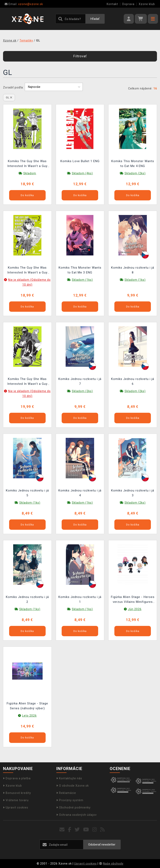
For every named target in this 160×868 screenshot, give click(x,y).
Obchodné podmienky (74, 807)
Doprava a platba (17, 778)
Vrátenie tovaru (16, 800)
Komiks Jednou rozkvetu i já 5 (27, 493)
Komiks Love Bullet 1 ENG (80, 161)
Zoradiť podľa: (13, 87)
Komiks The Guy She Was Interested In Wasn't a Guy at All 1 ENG (27, 382)
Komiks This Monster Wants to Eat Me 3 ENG (80, 270)
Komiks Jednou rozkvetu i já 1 (80, 599)
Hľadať (95, 19)
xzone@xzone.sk (24, 4)
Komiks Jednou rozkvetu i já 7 (80, 381)
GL (9, 97)
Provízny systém (70, 800)
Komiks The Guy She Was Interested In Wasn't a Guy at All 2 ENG (27, 271)
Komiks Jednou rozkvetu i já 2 (27, 599)
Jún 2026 (135, 609)
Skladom (30, 173)
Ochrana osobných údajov (77, 815)
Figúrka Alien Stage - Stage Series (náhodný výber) (27, 706)
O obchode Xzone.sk (73, 786)
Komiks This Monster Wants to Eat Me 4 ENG (133, 164)
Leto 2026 (29, 716)
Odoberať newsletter (102, 845)
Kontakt (112, 4)
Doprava (128, 4)
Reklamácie (66, 793)
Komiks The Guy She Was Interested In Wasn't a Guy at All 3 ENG (27, 164)
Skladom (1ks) (82, 280)
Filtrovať (80, 56)
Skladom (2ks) (135, 173)
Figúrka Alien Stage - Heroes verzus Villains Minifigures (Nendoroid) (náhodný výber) (133, 600)
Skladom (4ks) (82, 173)
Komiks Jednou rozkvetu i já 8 (133, 270)
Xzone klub (147, 4)
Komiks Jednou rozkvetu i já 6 (133, 381)
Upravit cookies (16, 807)
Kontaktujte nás (69, 778)
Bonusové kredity (17, 793)
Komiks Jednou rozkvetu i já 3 (133, 493)
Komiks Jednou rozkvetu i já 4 (80, 493)
